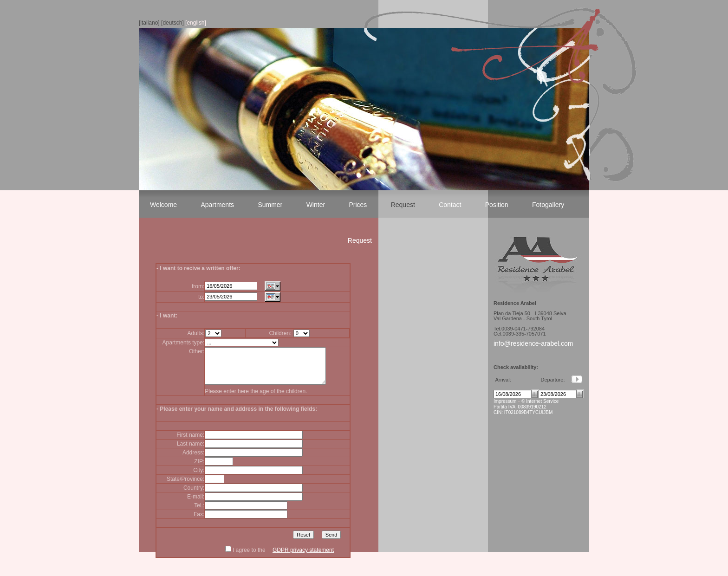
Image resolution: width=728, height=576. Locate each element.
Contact (450, 205)
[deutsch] (172, 23)
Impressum (505, 401)
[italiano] (149, 23)
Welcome (163, 205)
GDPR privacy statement (303, 557)
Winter (316, 205)
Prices (358, 205)
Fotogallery (548, 205)
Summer (270, 205)
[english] (196, 23)
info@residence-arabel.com (533, 343)
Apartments (217, 205)
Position (497, 205)
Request (403, 205)
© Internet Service (540, 401)
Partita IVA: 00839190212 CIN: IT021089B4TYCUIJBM (523, 410)
